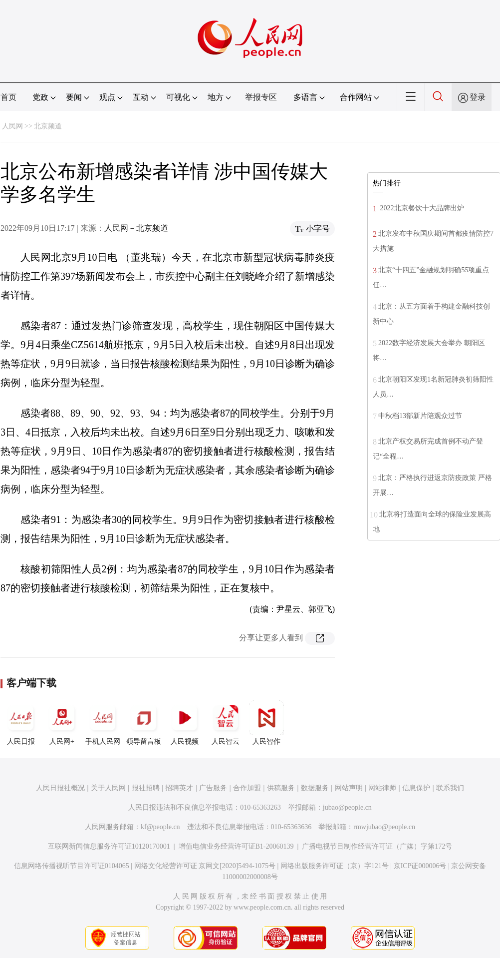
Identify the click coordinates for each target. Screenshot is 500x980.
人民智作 (266, 723)
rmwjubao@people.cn (384, 827)
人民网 (12, 126)
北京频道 (48, 126)
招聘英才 (179, 788)
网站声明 (349, 788)
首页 (8, 97)
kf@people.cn (160, 827)
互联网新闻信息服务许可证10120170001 (109, 846)
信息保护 (416, 788)
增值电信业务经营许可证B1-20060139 (236, 846)
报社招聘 (146, 788)
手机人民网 (103, 723)
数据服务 (315, 788)
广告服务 (213, 788)
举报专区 (261, 97)
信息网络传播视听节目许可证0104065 (72, 866)
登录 (478, 97)
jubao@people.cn (347, 807)
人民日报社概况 (60, 788)
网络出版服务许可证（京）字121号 (335, 866)
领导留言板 (144, 723)
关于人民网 (108, 788)
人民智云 (226, 723)
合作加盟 (247, 788)
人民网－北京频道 (136, 228)
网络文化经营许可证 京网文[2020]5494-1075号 (205, 866)
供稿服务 (281, 788)
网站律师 (382, 788)
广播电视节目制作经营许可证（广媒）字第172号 (377, 846)
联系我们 (450, 788)
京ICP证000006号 (420, 866)
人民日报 (21, 723)
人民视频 (185, 723)
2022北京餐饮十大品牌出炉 (421, 208)
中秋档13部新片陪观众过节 (420, 416)
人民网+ (62, 723)
